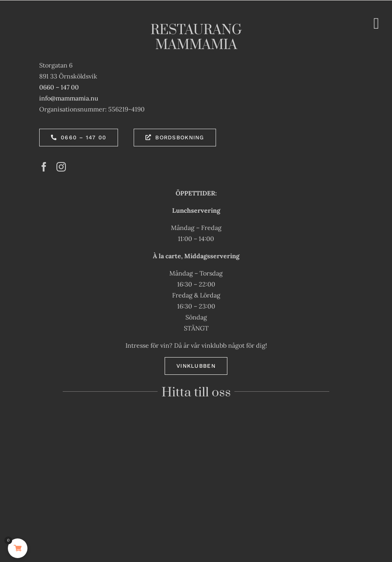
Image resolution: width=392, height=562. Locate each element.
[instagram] (61, 167)
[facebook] (44, 167)
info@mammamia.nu (69, 98)
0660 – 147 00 (59, 87)
